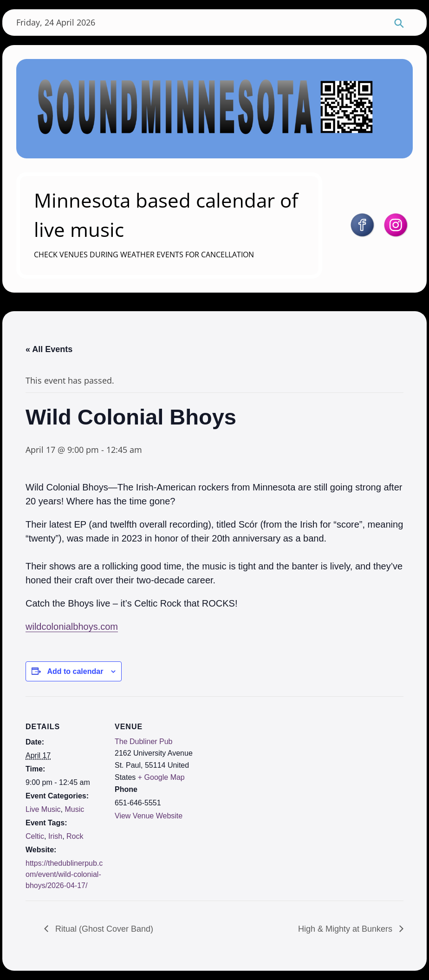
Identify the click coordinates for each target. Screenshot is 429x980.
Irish (55, 836)
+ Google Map (161, 777)
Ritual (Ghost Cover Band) (103, 929)
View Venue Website (149, 816)
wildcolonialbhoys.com (72, 627)
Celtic (35, 836)
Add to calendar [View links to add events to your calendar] (75, 671)
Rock (75, 836)
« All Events (49, 349)
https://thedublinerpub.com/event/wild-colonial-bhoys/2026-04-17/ (64, 874)
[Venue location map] (253, 761)
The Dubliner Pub (144, 742)
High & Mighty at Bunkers (346, 929)
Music (74, 809)
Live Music (43, 809)
